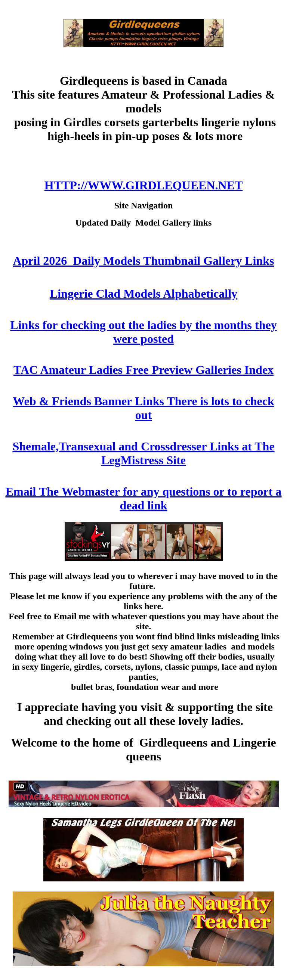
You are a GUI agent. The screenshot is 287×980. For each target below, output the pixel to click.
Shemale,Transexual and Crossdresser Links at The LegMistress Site (143, 453)
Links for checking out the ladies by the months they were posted (143, 332)
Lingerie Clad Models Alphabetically (143, 294)
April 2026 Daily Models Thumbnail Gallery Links (143, 261)
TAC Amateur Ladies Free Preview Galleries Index (143, 370)
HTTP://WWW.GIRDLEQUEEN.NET (143, 185)
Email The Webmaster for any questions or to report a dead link (144, 498)
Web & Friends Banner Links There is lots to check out (143, 408)
